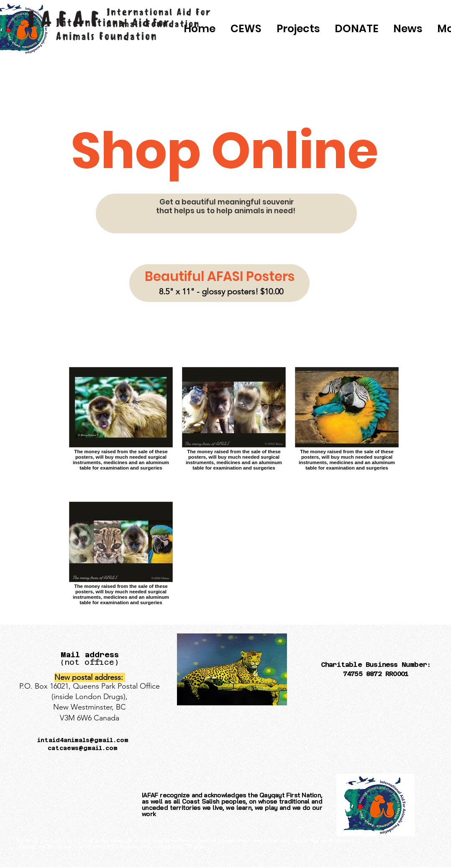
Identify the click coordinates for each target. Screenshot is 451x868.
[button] (356, 29)
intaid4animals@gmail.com (83, 740)
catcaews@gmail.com (83, 748)
